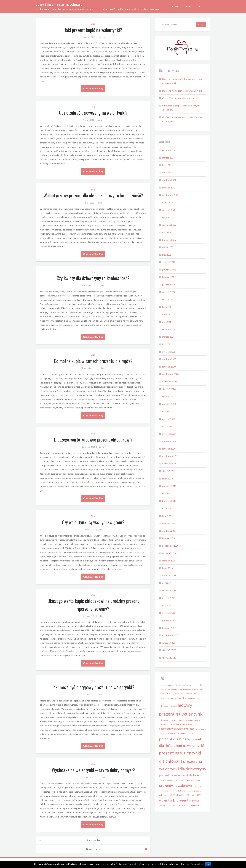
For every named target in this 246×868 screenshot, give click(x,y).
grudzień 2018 (169, 531)
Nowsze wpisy (93, 849)
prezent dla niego (174, 739)
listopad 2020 (169, 367)
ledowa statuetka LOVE (193, 689)
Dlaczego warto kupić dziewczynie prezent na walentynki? (183, 81)
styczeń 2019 (169, 523)
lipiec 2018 (167, 568)
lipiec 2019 (167, 479)
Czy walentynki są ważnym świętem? (93, 522)
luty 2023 (167, 165)
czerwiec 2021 (169, 314)
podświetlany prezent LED (176, 733)
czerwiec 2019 (169, 486)
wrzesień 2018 (169, 553)
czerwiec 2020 (169, 404)
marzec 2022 (168, 247)
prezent (190, 733)
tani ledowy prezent (183, 791)
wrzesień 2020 (169, 382)
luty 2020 (167, 426)
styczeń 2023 (169, 173)
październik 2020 (170, 374)
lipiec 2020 (167, 396)
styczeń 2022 (169, 262)
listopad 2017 (169, 628)
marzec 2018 (168, 598)
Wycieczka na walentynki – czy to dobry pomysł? (93, 770)
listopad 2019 (169, 449)
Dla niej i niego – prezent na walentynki (59, 4)
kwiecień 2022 (169, 240)
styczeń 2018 (169, 613)
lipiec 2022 (167, 217)
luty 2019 (167, 516)
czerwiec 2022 (169, 225)
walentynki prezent (174, 800)
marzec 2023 (168, 158)
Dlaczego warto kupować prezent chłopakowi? (93, 439)
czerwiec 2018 (169, 576)
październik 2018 (170, 546)
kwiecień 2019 (169, 501)
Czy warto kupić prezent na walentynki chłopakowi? (181, 108)
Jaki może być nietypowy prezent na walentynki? (93, 687)
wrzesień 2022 (169, 202)
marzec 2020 (168, 419)
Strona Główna (182, 7)
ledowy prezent (175, 698)
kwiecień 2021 (169, 329)
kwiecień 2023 (169, 150)
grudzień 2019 (169, 441)
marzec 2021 (168, 337)
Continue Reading (93, 89)
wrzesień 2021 (169, 292)
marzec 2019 (168, 508)
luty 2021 (167, 344)
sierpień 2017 (169, 650)
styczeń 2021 (169, 352)
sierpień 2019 (169, 471)
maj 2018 (167, 583)
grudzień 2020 (169, 359)
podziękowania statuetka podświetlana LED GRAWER (180, 720)
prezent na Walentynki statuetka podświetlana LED (179, 780)
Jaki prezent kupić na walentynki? (93, 30)
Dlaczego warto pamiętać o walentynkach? (183, 91)
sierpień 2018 (169, 561)
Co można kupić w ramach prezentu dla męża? (93, 361)
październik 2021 (170, 284)
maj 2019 (167, 494)
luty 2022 (167, 255)
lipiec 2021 (167, 307)
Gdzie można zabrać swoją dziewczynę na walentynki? (182, 119)
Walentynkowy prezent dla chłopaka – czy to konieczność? (93, 195)
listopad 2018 (169, 538)
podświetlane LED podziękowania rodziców (175, 724)
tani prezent (196, 791)
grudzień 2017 (169, 620)
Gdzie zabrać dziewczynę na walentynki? (93, 112)
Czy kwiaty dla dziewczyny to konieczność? (93, 278)
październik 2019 (170, 456)
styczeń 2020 (169, 434)
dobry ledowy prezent (167, 685)
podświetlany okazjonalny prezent (177, 729)
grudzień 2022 (169, 180)
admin (102, 37)
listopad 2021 (169, 277)
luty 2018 (167, 605)
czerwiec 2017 (169, 658)
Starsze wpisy (93, 840)
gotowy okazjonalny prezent (187, 685)
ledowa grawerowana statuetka (171, 689)
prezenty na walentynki (177, 786)
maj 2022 (167, 232)
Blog (202, 7)
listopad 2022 (169, 188)
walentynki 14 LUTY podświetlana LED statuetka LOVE (180, 795)
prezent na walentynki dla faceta (180, 775)
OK (208, 864)
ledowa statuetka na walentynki (172, 693)
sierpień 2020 (169, 389)
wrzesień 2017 (169, 643)
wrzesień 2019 (169, 464)
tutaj (134, 864)
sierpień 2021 (169, 299)
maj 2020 (167, 411)
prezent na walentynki (187, 746)
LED (200, 685)
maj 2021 (167, 322)
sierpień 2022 (169, 210)
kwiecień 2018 (169, 591)
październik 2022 (170, 195)
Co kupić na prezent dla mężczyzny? (179, 98)
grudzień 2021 (169, 270)
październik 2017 (170, 635)
